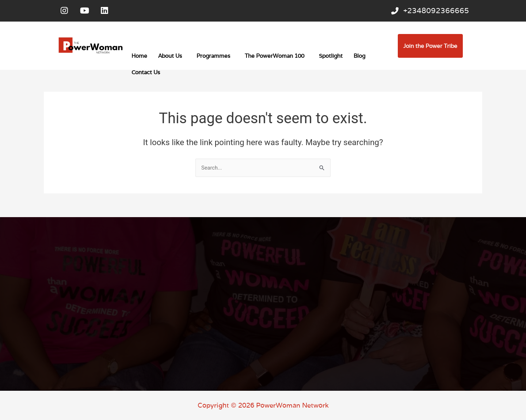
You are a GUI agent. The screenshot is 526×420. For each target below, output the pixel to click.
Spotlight (331, 57)
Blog (359, 57)
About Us (170, 57)
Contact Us (146, 74)
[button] (172, 57)
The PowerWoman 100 (275, 57)
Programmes (213, 57)
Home (139, 57)
